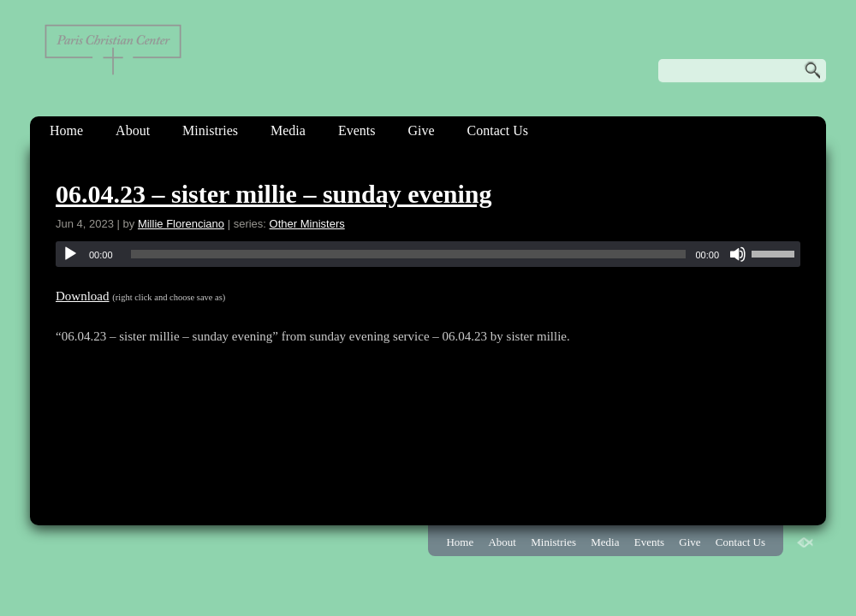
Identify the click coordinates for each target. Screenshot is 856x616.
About (133, 130)
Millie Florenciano (181, 224)
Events (357, 130)
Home (66, 130)
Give (421, 130)
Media (288, 130)
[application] (428, 254)
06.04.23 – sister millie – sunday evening (273, 194)
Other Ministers (307, 224)
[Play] (70, 254)
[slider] (409, 254)
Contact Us (498, 130)
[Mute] (738, 254)
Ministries (210, 130)
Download (83, 296)
